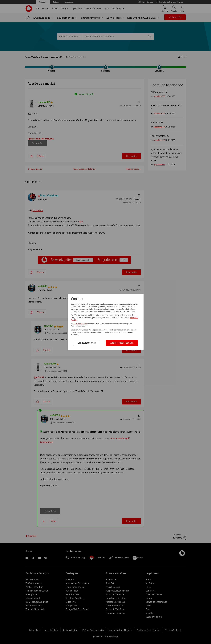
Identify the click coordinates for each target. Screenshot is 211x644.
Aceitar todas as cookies (122, 343)
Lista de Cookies (80, 324)
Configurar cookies (87, 343)
